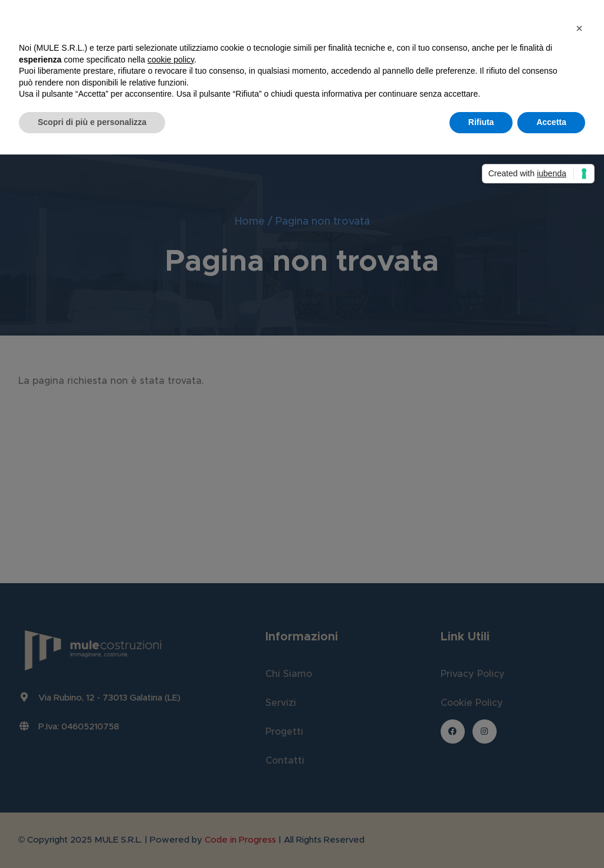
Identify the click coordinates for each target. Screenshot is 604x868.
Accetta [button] (551, 122)
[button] (579, 28)
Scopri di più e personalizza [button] (92, 122)
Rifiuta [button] (481, 122)
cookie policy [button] (171, 60)
